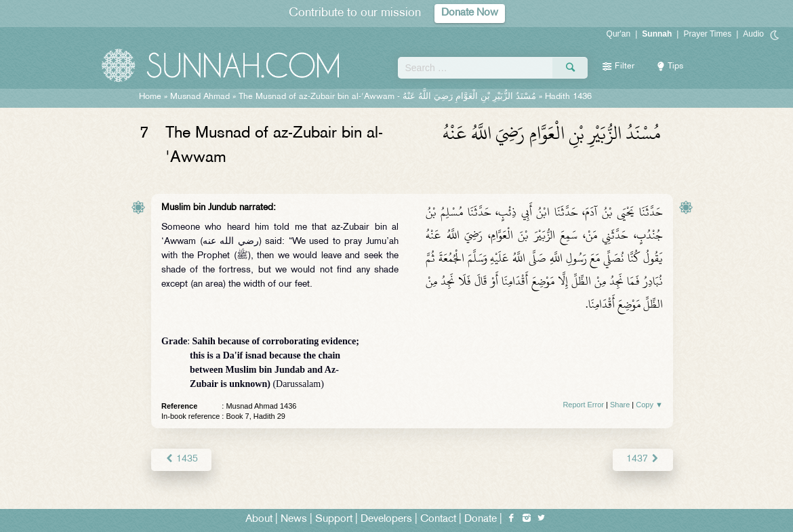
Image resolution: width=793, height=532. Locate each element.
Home (150, 97)
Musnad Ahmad (200, 97)
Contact (438, 519)
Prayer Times (707, 34)
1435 (181, 459)
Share (620, 405)
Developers (386, 519)
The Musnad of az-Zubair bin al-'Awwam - (387, 97)
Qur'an (619, 34)
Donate (481, 519)
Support (334, 519)
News (294, 519)
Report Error (583, 405)
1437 (643, 459)
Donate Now (470, 13)
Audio (753, 34)
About (259, 519)
